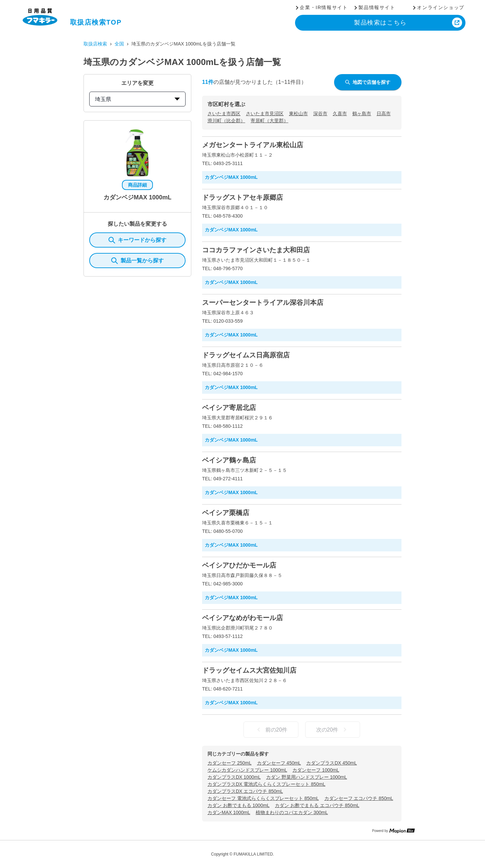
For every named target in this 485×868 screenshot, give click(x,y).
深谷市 (320, 114)
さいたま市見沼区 (265, 114)
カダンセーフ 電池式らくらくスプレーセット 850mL (263, 798)
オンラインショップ (441, 7)
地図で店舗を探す (368, 82)
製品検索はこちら (380, 23)
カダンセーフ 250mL (230, 763)
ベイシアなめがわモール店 (243, 618)
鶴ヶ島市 (362, 114)
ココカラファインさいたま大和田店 (256, 250)
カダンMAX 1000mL (229, 812)
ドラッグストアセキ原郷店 (243, 197)
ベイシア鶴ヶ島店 (229, 460)
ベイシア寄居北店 (229, 408)
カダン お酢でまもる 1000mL (238, 805)
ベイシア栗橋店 (226, 513)
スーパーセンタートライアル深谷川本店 (263, 302)
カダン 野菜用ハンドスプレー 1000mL (306, 777)
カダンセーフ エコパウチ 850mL (359, 798)
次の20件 (333, 730)
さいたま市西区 (224, 114)
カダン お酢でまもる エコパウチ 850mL (317, 805)
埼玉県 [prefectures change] (137, 99)
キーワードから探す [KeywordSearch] (137, 240)
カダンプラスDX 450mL (331, 763)
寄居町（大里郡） (269, 121)
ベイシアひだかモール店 (239, 565)
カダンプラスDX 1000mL (234, 777)
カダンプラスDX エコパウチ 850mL (245, 791)
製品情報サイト (377, 7)
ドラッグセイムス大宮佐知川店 (249, 670)
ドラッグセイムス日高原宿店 (246, 355)
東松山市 (298, 114)
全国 (119, 44)
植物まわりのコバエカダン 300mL (292, 812)
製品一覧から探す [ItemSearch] (137, 261)
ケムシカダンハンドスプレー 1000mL (247, 770)
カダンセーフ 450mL (279, 763)
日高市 (384, 114)
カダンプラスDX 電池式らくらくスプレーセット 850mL (266, 784)
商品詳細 (137, 185)
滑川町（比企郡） (226, 121)
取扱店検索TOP (96, 22)
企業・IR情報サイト (324, 7)
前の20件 (271, 730)
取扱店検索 (95, 44)
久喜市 (340, 114)
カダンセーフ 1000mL (316, 770)
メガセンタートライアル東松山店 (253, 145)
